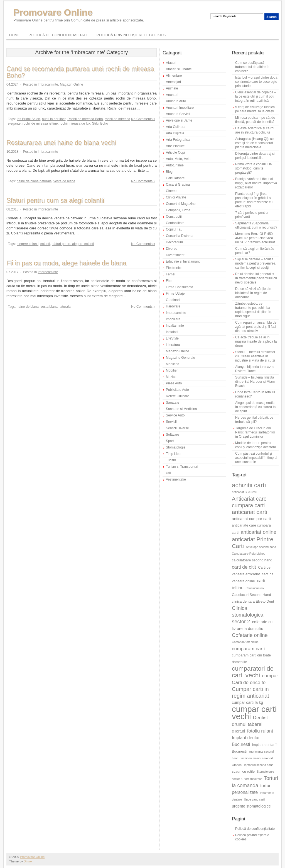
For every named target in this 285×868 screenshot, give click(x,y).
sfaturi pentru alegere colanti (73, 244)
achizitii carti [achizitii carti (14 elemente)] (249, 485)
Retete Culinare (177, 396)
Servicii (171, 422)
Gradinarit (173, 300)
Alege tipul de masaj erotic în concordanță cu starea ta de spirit (255, 407)
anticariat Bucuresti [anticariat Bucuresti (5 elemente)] (245, 492)
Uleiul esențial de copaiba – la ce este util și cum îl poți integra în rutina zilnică (256, 96)
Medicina (173, 364)
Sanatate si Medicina (181, 409)
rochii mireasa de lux (75, 123)
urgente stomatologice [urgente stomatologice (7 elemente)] (251, 806)
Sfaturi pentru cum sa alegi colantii (55, 200)
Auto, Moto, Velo (178, 159)
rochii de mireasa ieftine (40, 123)
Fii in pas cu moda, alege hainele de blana (66, 263)
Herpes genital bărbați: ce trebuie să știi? (254, 420)
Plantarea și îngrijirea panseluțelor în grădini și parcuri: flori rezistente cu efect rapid (254, 200)
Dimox (28, 861)
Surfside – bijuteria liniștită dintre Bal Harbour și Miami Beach (255, 382)
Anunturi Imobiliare (180, 108)
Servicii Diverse (177, 428)
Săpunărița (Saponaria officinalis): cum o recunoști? (256, 225)
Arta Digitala (175, 133)
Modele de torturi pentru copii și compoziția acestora (256, 445)
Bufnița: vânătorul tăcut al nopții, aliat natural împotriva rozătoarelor (256, 183)
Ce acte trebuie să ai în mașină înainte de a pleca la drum (256, 341)
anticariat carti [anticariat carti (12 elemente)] (250, 512)
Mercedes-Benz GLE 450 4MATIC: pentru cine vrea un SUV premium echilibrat (255, 238)
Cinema (172, 191)
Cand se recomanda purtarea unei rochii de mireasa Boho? (80, 72)
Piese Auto (174, 383)
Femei (170, 274)
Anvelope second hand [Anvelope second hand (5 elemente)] (261, 547)
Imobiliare (173, 319)
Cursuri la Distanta (180, 236)
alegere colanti (28, 244)
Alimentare (174, 76)
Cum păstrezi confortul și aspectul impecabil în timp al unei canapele (256, 458)
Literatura (173, 345)
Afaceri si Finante (179, 69)
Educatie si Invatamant (183, 261)
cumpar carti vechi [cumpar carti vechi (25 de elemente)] (254, 713)
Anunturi (172, 95)
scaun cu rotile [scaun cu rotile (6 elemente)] (243, 771)
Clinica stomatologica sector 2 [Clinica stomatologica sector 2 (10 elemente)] (248, 615)
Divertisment (175, 255)
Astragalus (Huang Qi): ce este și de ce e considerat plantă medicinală (254, 143)
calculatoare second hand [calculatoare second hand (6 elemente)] (252, 560)
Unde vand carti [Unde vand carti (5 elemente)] (255, 799)
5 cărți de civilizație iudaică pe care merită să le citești (255, 109)
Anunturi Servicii (178, 114)
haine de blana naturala (34, 181)
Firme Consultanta (180, 287)
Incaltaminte (175, 326)
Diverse (172, 249)
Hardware (173, 306)
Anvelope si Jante (179, 120)
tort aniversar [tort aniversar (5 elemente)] (253, 779)
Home (15, 35)
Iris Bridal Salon (28, 119)
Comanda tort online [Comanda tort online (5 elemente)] (245, 642)
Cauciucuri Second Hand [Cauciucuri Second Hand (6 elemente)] (251, 595)
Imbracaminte (48, 84)
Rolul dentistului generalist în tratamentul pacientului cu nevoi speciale (256, 278)
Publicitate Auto (177, 390)
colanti (45, 244)
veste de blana (64, 181)
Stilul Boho (100, 123)
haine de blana (28, 307)
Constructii (174, 217)
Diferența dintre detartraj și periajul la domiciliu (255, 156)
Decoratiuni (174, 242)
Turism (171, 460)
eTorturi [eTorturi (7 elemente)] (238, 731)
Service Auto (175, 415)
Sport (170, 441)
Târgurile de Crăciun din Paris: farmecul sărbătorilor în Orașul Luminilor (255, 432)
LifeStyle (172, 338)
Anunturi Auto (176, 101)
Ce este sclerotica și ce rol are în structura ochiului (255, 130)
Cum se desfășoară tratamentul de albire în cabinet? (252, 67)
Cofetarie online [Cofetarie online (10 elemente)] (250, 635)
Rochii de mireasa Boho (85, 119)
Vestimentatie (176, 479)
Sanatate (173, 403)
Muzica (171, 377)
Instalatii (172, 332)
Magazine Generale (180, 358)
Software (172, 435)
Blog (169, 172)
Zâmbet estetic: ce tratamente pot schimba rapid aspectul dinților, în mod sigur (253, 310)
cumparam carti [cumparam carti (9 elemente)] (248, 649)
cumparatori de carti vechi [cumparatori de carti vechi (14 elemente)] (253, 672)
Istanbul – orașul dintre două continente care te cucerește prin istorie (256, 82)
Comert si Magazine (181, 204)
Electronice (174, 268)
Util (168, 473)
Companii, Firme (178, 210)
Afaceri (171, 63)
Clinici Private (176, 197)
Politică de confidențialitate (58, 35)
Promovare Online (53, 12)
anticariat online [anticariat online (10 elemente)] (258, 532)
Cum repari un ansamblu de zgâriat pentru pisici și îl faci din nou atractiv (256, 327)
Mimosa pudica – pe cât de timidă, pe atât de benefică (255, 120)
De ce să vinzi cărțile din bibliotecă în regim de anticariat (253, 293)
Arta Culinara (176, 127)
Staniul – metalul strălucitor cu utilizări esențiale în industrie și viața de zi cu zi (255, 356)
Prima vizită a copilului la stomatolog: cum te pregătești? (253, 168)
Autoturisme (175, 165)
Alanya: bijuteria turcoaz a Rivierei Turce (254, 369)
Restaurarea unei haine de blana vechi (61, 143)
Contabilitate (175, 223)
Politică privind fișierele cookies (131, 35)
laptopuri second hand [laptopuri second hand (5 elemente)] (259, 765)
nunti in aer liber (54, 119)
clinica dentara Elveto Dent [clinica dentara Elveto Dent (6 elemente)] (253, 601)
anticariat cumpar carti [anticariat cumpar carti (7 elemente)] (251, 519)
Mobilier (172, 370)
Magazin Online (71, 84)
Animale (172, 88)
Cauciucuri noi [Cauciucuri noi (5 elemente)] (255, 588)
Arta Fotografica (178, 140)
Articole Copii (176, 152)
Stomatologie (176, 447)
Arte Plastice (175, 146)
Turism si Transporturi (182, 467)
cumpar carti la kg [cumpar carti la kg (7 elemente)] (247, 702)
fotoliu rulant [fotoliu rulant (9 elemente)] (260, 731)
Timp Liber (174, 454)
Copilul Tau (174, 229)
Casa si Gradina (178, 185)
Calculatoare (175, 178)
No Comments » (143, 119)
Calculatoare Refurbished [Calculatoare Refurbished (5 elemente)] (249, 554)
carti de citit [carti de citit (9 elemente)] (244, 567)
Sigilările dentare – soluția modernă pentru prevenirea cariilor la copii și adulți (255, 263)
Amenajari (173, 82)
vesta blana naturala (55, 307)
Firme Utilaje (175, 294)
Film (169, 281)
